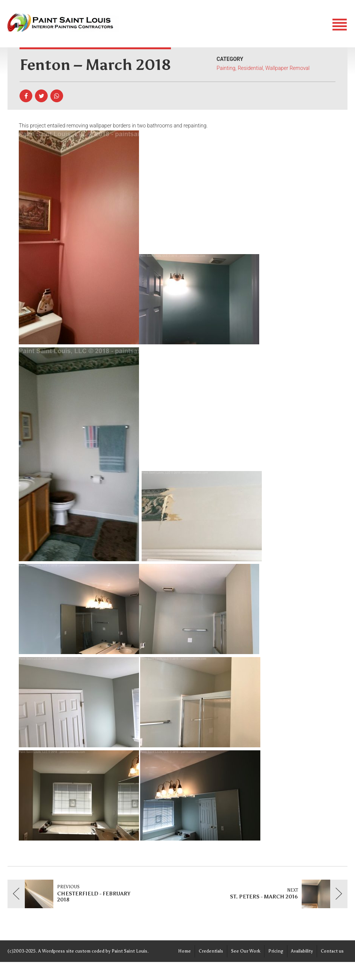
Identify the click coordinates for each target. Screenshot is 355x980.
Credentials (211, 951)
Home (184, 951)
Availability (302, 951)
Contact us (332, 951)
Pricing (276, 951)
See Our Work (246, 951)
